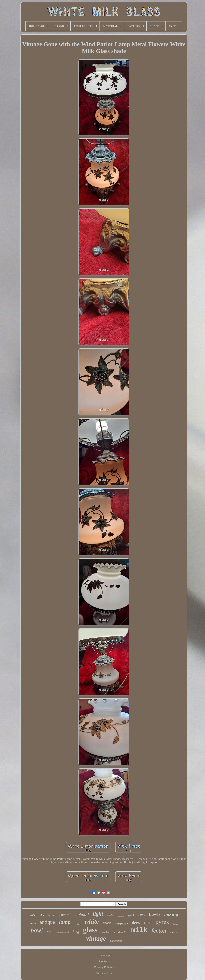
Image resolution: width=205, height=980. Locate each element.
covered (65, 915)
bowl (37, 930)
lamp (65, 922)
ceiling (77, 924)
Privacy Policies (104, 967)
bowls (155, 914)
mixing (171, 914)
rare (148, 922)
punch (131, 915)
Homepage (104, 955)
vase (33, 915)
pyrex (162, 922)
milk (139, 930)
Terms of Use (104, 973)
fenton (159, 931)
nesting (121, 916)
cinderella (121, 932)
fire (49, 932)
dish (52, 914)
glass (90, 930)
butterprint (116, 941)
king (76, 932)
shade (107, 923)
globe (110, 915)
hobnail (82, 914)
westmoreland (62, 932)
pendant (106, 932)
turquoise (122, 923)
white (92, 921)
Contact (104, 961)
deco (136, 923)
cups (142, 915)
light (98, 914)
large (33, 923)
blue (42, 915)
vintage (96, 938)
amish (173, 932)
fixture (176, 924)
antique (47, 922)
